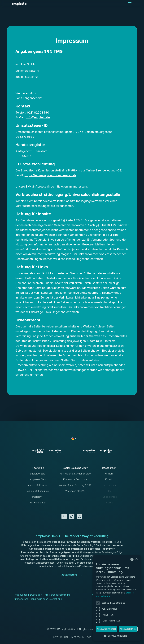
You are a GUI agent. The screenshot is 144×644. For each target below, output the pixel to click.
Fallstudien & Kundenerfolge (75, 474)
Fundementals (109, 497)
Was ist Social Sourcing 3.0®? (75, 485)
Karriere (109, 474)
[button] (129, 4)
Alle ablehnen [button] (128, 629)
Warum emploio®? (75, 491)
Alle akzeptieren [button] (106, 629)
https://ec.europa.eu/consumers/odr (50, 175)
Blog (109, 491)
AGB (89, 637)
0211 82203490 (38, 113)
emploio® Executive (38, 491)
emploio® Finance (38, 485)
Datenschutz (61, 637)
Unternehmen (109, 485)
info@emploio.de (38, 117)
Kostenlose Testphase (75, 479)
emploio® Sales (38, 474)
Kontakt (109, 479)
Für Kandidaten (38, 503)
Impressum (78, 637)
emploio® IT (38, 497)
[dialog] (117, 598)
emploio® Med (38, 479)
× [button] (136, 559)
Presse (109, 503)
